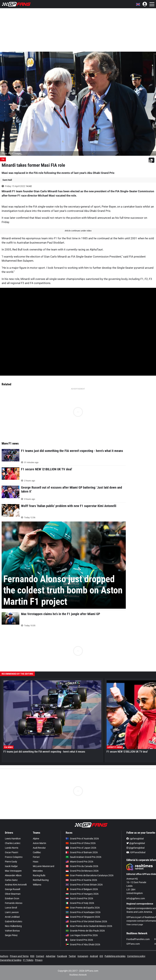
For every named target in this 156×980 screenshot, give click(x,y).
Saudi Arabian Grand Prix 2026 (84, 857)
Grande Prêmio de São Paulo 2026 (85, 931)
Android (94, 956)
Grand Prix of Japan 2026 (81, 848)
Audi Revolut (39, 848)
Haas (36, 862)
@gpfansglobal (136, 843)
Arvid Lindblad (12, 917)
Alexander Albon (13, 875)
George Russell (12, 889)
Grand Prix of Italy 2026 (80, 903)
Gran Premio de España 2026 (83, 908)
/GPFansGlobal (136, 852)
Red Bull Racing (41, 880)
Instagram (83, 956)
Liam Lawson (12, 912)
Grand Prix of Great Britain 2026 (84, 885)
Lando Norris (12, 848)
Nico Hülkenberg (13, 926)
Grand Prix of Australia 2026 (82, 839)
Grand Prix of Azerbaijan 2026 (83, 912)
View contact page (135, 925)
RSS (32, 956)
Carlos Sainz (11, 880)
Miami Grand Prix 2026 (79, 862)
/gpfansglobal (135, 839)
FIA (3, 159)
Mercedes (38, 871)
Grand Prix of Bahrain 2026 (82, 852)
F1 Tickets (28, 960)
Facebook (62, 956)
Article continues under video (78, 231)
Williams (37, 885)
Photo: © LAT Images (11, 153)
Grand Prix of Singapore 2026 (83, 917)
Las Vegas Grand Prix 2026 (82, 935)
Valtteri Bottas (12, 931)
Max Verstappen (13, 871)
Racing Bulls (39, 875)
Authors (4, 956)
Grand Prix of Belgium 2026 (82, 889)
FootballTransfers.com (138, 939)
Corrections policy (136, 956)
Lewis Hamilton (13, 839)
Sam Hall (7, 180)
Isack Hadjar (11, 866)
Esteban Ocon (12, 898)
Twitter (72, 956)
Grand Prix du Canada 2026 (82, 866)
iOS (101, 956)
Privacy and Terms (19, 956)
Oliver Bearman (13, 894)
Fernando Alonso (14, 903)
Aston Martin (39, 843)
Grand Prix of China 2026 (81, 843)
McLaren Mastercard (44, 866)
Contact (40, 956)
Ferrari (36, 857)
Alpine (36, 839)
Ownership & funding (11, 960)
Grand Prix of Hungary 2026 (82, 894)
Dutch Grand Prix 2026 (79, 898)
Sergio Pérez (11, 935)
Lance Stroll (11, 908)
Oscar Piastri (11, 852)
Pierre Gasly (11, 862)
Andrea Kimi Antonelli (16, 885)
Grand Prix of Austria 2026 (81, 880)
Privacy (39, 960)
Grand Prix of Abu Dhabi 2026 (83, 944)
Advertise (51, 956)
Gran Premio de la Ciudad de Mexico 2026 (89, 926)
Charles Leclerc (13, 843)
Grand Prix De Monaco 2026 (82, 871)
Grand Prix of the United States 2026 (86, 921)
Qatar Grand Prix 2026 (79, 940)
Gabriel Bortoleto (14, 921)
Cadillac (37, 852)
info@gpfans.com (136, 898)
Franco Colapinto (14, 857)
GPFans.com (133, 944)
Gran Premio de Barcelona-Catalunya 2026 (90, 875)
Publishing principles (115, 956)
